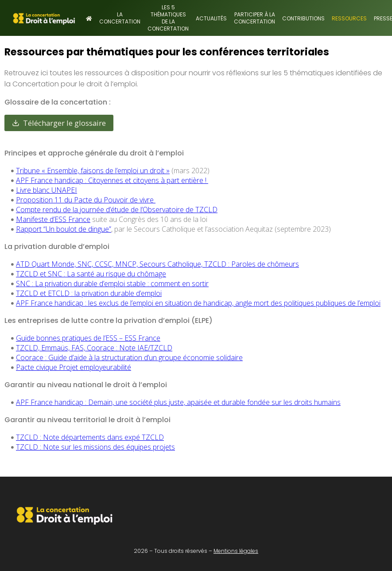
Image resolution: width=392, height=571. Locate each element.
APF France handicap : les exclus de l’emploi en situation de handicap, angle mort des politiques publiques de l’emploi (198, 303)
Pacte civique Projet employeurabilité (74, 367)
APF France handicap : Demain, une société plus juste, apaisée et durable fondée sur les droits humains (178, 402)
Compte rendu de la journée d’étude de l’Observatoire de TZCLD (117, 210)
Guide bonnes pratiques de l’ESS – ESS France (88, 338)
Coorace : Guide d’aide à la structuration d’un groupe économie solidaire (129, 357)
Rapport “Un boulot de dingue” (64, 229)
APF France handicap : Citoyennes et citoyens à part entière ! (112, 180)
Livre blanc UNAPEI (47, 190)
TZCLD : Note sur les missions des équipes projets (95, 447)
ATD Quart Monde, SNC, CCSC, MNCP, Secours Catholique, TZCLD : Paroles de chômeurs (157, 264)
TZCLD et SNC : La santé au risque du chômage (91, 274)
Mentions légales (236, 551)
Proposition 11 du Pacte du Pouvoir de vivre (86, 200)
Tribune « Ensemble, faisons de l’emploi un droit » (93, 171)
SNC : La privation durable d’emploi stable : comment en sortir (112, 284)
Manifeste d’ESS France (53, 219)
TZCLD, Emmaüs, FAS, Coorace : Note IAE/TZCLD (94, 348)
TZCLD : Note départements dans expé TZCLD (90, 437)
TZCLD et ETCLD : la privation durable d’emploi (89, 293)
